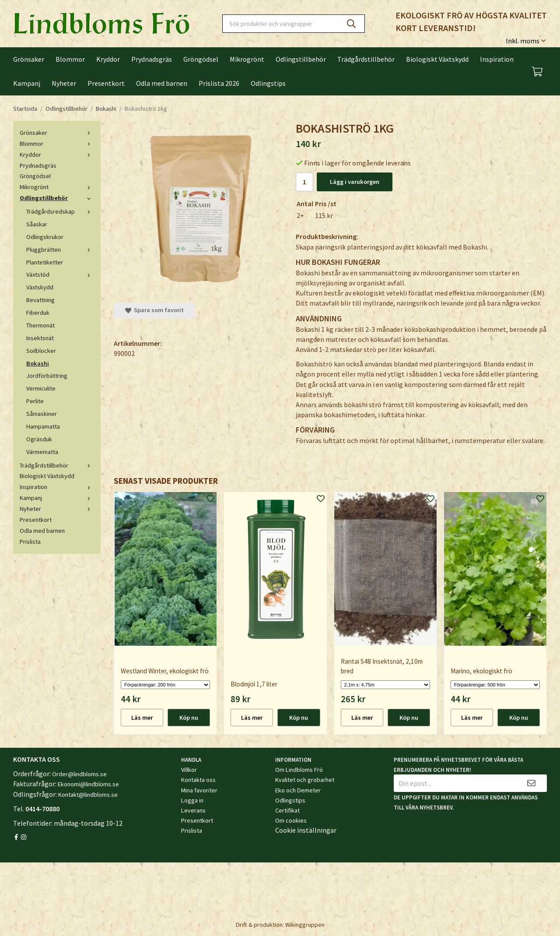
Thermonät (40, 325)
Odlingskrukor (45, 237)
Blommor (70, 59)
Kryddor (108, 59)
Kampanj (27, 83)
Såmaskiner (42, 414)
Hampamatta (43, 426)
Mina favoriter (199, 790)
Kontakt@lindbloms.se (88, 795)
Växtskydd (40, 287)
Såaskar (37, 224)
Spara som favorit (154, 310)
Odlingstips (268, 83)
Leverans (193, 810)
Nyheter (64, 83)
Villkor (189, 770)
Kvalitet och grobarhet (305, 780)
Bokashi (38, 363)
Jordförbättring (47, 376)
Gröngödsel (201, 59)
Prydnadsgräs (152, 59)
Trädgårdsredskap (60, 211)
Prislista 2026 (219, 83)
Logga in (192, 800)
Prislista (30, 542)
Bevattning (40, 300)
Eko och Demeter (298, 790)
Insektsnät (40, 338)
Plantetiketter (45, 262)
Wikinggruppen (305, 925)
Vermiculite (41, 388)
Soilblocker (41, 351)
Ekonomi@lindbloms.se (88, 784)
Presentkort (106, 83)
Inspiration (497, 59)
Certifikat (287, 810)
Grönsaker (29, 59)
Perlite (35, 401)
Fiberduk (38, 313)
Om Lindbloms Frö (299, 770)
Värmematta (42, 452)
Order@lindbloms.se (79, 774)
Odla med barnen (162, 83)
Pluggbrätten (60, 250)
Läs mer (142, 718)
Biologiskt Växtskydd (437, 59)
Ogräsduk (39, 439)
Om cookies (291, 820)
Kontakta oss (198, 780)
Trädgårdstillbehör (366, 59)
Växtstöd (60, 274)
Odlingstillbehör (301, 59)
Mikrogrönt (247, 59)
